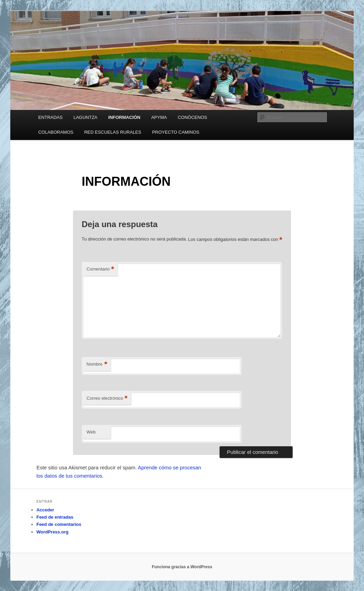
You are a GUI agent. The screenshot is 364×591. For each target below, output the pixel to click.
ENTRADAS (50, 117)
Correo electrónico (107, 399)
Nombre (97, 364)
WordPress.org (53, 532)
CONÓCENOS (193, 117)
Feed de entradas (55, 517)
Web (91, 432)
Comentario (100, 269)
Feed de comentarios (59, 524)
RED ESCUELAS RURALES (113, 132)
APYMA (159, 117)
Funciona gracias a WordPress (182, 567)
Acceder (45, 510)
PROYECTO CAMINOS (176, 132)
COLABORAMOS (56, 132)
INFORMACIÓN (124, 117)
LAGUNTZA (85, 117)
